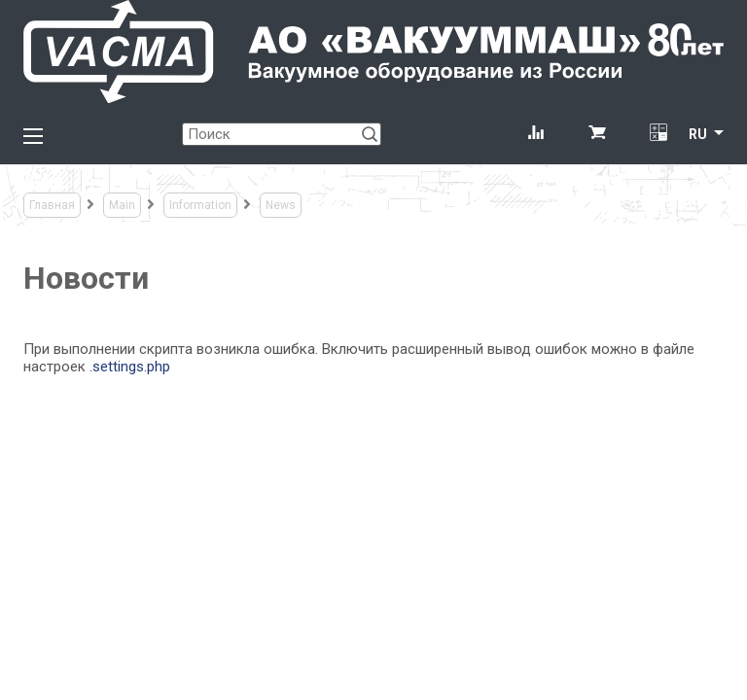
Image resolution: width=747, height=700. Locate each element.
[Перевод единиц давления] (658, 134)
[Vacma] (373, 52)
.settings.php (130, 367)
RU (698, 134)
